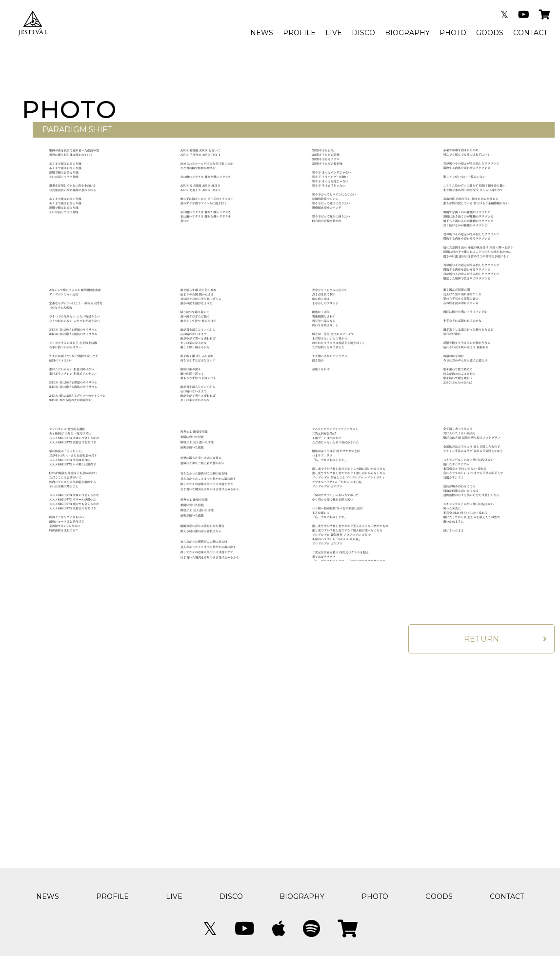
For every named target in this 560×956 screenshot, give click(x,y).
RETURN (481, 639)
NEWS (262, 33)
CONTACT (530, 33)
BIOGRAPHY (407, 33)
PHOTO (453, 33)
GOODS (490, 33)
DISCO (363, 33)
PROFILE (299, 33)
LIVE (334, 33)
